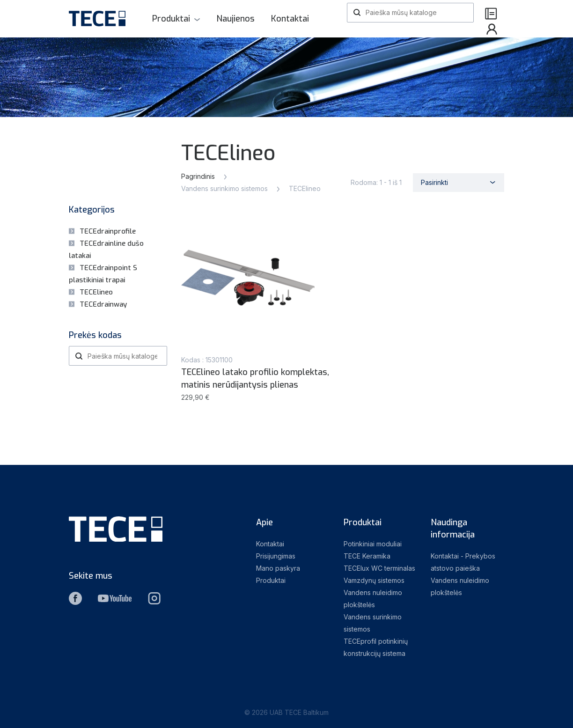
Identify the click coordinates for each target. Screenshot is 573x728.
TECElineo (96, 292)
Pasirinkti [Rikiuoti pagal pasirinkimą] (434, 182)
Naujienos (235, 19)
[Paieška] (410, 13)
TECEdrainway (103, 304)
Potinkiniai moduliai (373, 544)
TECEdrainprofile (108, 231)
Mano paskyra (278, 568)
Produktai (171, 19)
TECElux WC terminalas (379, 568)
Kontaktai (290, 19)
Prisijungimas (276, 556)
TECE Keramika (367, 556)
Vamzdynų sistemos (374, 580)
